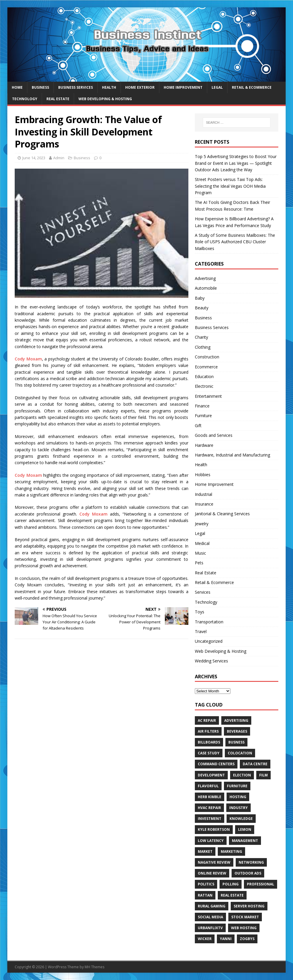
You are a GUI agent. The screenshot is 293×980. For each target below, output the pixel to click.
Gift (198, 426)
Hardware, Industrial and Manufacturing (232, 455)
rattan (205, 895)
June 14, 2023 (34, 158)
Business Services (76, 87)
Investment (210, 819)
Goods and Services (214, 435)
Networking (251, 862)
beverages (237, 731)
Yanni (226, 939)
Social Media (210, 917)
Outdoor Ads (248, 873)
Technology (25, 99)
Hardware (204, 445)
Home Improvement (183, 87)
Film (263, 775)
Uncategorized (209, 641)
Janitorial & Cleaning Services (222, 514)
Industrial (204, 494)
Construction (207, 357)
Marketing (231, 851)
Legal (217, 87)
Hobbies (203, 475)
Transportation (209, 622)
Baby (200, 298)
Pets (199, 563)
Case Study (209, 753)
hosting (238, 797)
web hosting (244, 928)
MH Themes (94, 967)
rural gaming (212, 906)
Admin (59, 158)
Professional (261, 884)
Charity (201, 337)
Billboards (209, 742)
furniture (237, 786)
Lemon (245, 829)
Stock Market (245, 917)
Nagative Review (214, 862)
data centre (255, 764)
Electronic (204, 386)
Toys (200, 612)
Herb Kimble (210, 797)
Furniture (203, 416)
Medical (202, 543)
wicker (205, 939)
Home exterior (140, 87)
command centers (216, 764)
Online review (212, 873)
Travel (201, 631)
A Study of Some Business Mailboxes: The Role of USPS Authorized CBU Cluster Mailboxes (235, 242)
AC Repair (207, 720)
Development (211, 775)
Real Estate (58, 99)
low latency (211, 841)
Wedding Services (211, 661)
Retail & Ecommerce (252, 87)
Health (109, 87)
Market (205, 851)
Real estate (232, 895)
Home (17, 87)
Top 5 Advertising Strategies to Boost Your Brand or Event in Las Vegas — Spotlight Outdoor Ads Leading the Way (236, 163)
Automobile (206, 288)
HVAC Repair (209, 808)
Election (242, 775)
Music (200, 553)
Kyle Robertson (214, 829)
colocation (240, 753)
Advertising (205, 278)
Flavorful (208, 786)
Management (245, 841)
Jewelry (202, 524)
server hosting (249, 906)
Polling (231, 884)
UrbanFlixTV (210, 928)
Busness (236, 742)
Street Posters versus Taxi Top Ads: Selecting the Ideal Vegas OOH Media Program (230, 186)
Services (203, 592)
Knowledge (241, 819)
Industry (238, 808)
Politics (206, 884)
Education (204, 376)
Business (40, 87)
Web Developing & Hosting (105, 99)
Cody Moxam (28, 359)
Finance (202, 406)
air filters (208, 731)
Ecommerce (206, 367)
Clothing (203, 347)
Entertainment (208, 396)
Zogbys (247, 939)
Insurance (204, 504)
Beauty (202, 308)
